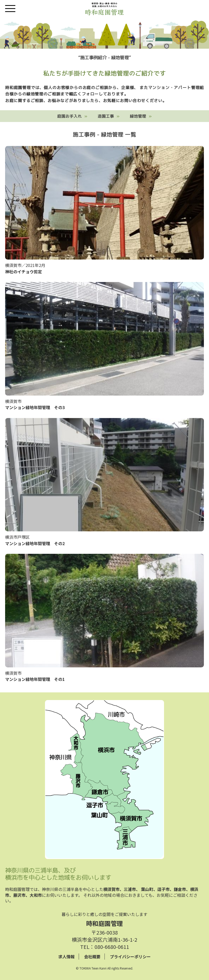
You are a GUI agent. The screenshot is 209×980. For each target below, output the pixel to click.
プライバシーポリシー (130, 957)
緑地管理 (138, 116)
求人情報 (66, 957)
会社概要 (92, 957)
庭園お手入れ (69, 116)
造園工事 (106, 116)
